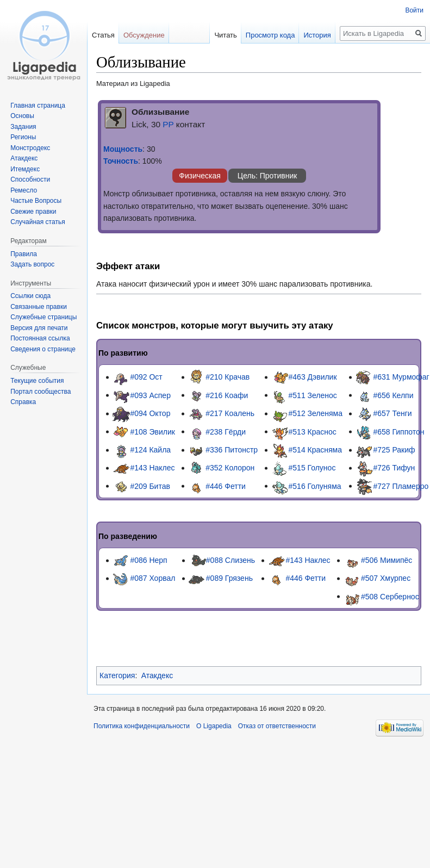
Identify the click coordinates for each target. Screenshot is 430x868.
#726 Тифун (394, 468)
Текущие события (37, 381)
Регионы (23, 137)
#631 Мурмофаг (401, 377)
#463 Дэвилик (313, 377)
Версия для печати (39, 328)
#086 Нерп (148, 560)
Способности (30, 179)
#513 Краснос (313, 431)
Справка (23, 402)
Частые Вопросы (36, 201)
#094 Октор (150, 413)
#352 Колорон (230, 468)
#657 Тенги (392, 413)
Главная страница (38, 106)
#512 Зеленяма (316, 413)
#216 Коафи (227, 395)
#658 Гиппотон (398, 431)
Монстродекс (30, 148)
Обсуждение (144, 35)
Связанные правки (39, 307)
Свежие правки (33, 212)
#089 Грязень (229, 578)
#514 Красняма (316, 450)
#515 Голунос (312, 468)
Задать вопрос (32, 264)
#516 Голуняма (315, 486)
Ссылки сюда (30, 296)
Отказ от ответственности (277, 726)
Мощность (123, 149)
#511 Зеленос (313, 395)
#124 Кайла (150, 450)
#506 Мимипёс (387, 560)
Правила (24, 254)
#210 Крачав (228, 377)
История (305, 35)
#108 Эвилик (152, 431)
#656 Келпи (393, 395)
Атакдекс (157, 675)
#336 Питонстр (232, 450)
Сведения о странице (43, 349)
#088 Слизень (230, 560)
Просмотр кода (258, 35)
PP (168, 124)
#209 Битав (150, 486)
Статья (103, 35)
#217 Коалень (230, 413)
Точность (121, 161)
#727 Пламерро (401, 486)
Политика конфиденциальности (142, 726)
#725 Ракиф (394, 450)
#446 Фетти (226, 486)
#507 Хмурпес (386, 578)
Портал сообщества (40, 392)
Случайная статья (38, 222)
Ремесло (24, 190)
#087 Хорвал (152, 578)
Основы (22, 116)
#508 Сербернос (390, 596)
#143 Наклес (152, 468)
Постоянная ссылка (40, 338)
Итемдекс (25, 169)
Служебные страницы (43, 317)
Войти (414, 10)
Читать (213, 35)
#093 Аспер (150, 395)
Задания (23, 127)
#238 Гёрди (226, 431)
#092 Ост (146, 377)
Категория (117, 675)
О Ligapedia (214, 726)
